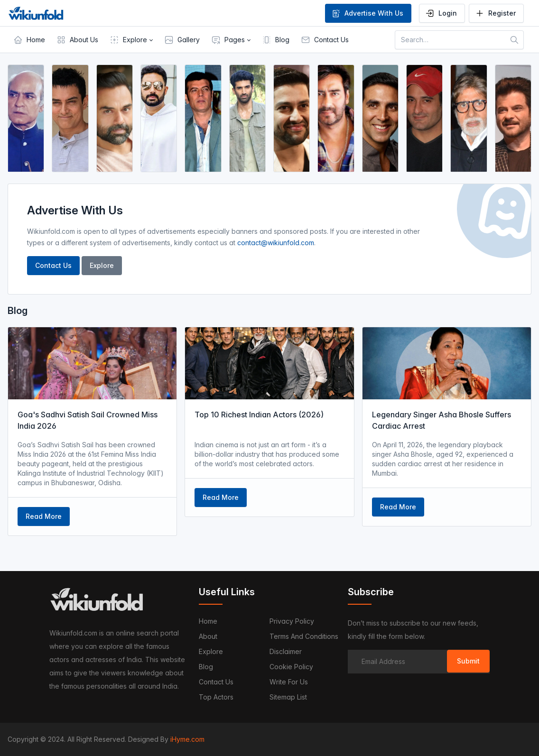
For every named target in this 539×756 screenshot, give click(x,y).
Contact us (216, 682)
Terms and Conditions (304, 636)
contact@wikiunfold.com (276, 243)
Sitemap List (288, 697)
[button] (131, 40)
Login (441, 13)
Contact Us (53, 265)
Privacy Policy (292, 621)
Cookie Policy (291, 667)
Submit (468, 661)
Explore (102, 265)
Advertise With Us (367, 13)
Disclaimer (286, 651)
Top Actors (216, 697)
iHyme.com (187, 739)
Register (495, 13)
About (208, 636)
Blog (206, 667)
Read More (44, 516)
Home (208, 621)
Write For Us (289, 682)
